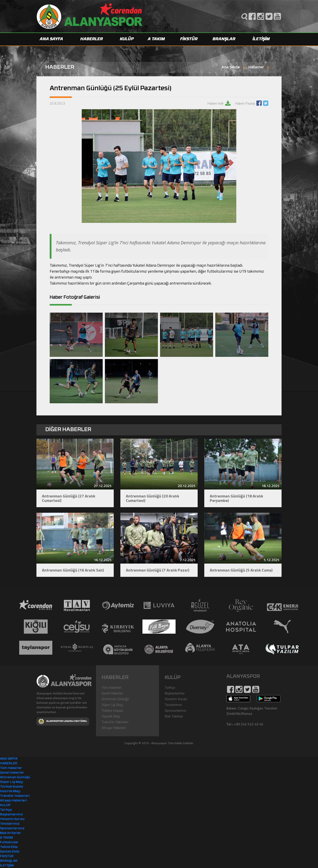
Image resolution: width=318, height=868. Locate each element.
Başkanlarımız (175, 693)
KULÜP (127, 39)
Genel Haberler (112, 693)
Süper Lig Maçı (112, 705)
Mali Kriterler (11, 833)
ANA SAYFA (51, 39)
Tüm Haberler (112, 687)
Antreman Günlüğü (115, 699)
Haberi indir (216, 103)
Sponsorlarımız (175, 710)
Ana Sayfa (231, 67)
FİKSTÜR (189, 39)
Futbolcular (9, 842)
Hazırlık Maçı (111, 716)
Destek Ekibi (10, 852)
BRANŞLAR (224, 39)
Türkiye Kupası (112, 710)
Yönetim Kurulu (176, 699)
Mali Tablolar (174, 716)
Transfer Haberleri (115, 722)
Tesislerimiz (173, 705)
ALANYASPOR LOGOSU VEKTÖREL (63, 721)
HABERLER (92, 39)
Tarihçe (170, 687)
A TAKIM (156, 39)
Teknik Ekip (9, 847)
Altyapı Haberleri (114, 728)
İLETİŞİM (261, 39)
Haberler (256, 67)
